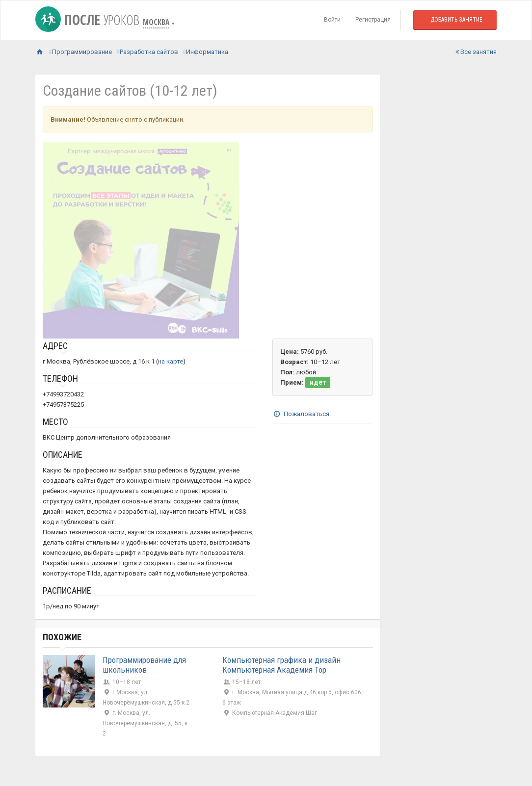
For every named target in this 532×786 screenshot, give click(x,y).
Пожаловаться (301, 414)
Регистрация (373, 20)
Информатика (207, 52)
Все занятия (476, 52)
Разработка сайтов (149, 52)
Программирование (82, 52)
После (89, 20)
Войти (332, 20)
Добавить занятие (456, 20)
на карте (171, 361)
